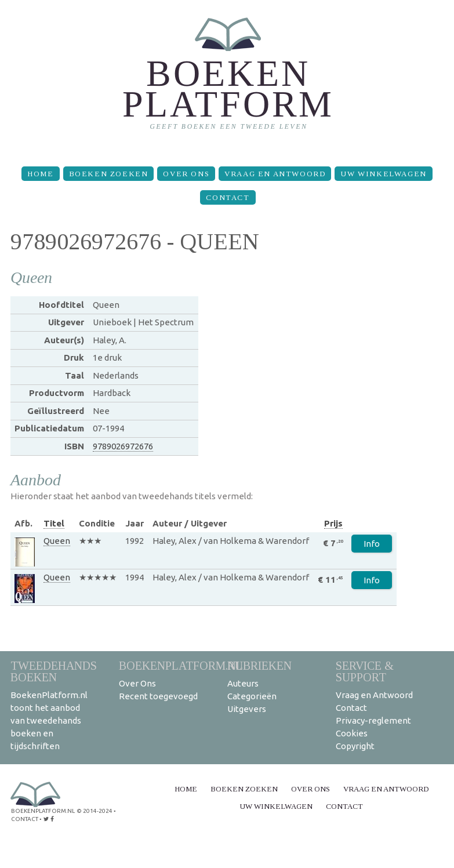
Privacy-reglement (373, 720)
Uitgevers (247, 709)
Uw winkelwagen (383, 174)
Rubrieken (259, 665)
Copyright (355, 746)
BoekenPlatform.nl (181, 665)
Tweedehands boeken (54, 671)
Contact (228, 197)
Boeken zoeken (109, 174)
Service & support (365, 671)
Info (372, 544)
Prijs (333, 523)
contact (25, 819)
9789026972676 (123, 446)
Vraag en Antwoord (275, 174)
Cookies (352, 733)
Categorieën (252, 696)
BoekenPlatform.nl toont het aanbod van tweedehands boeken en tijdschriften (49, 720)
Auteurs (243, 683)
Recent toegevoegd (158, 696)
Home (40, 174)
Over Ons (186, 174)
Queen (57, 541)
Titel (54, 523)
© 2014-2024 (95, 811)
